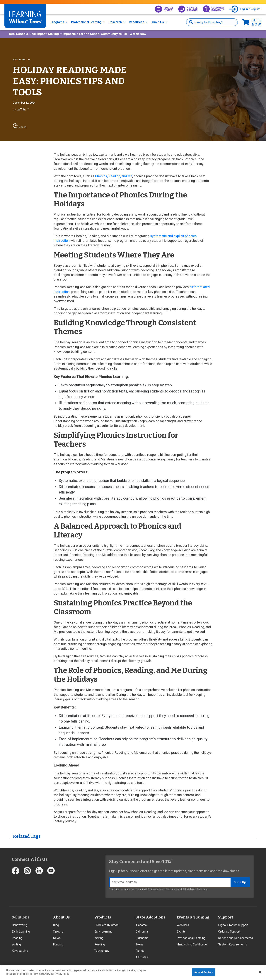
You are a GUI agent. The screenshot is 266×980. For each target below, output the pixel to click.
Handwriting (19, 925)
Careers (58, 932)
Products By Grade (106, 925)
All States (142, 957)
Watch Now (138, 34)
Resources (137, 22)
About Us (158, 22)
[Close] (260, 972)
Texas (139, 944)
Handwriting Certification (193, 944)
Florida (140, 951)
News (57, 938)
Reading (17, 938)
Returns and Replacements (236, 938)
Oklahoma (142, 938)
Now (257, 22)
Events (181, 932)
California (142, 932)
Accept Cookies (204, 972)
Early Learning (21, 932)
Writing (16, 944)
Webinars (183, 925)
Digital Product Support (233, 925)
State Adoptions (150, 917)
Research (115, 22)
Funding (58, 944)
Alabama (141, 925)
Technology (102, 951)
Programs (57, 22)
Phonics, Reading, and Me (114, 176)
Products (103, 917)
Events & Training (193, 917)
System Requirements (233, 944)
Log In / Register (251, 9)
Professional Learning (86, 22)
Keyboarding (20, 951)
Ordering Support (229, 932)
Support (226, 917)
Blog (56, 925)
